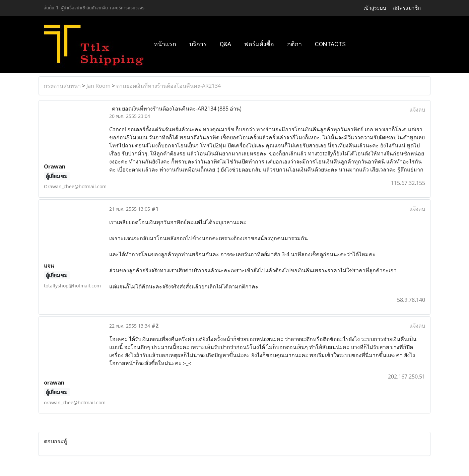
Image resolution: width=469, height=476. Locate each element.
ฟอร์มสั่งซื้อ (259, 44)
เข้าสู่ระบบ (375, 8)
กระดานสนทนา (62, 86)
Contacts (330, 44)
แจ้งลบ (417, 110)
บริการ (198, 44)
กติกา (294, 44)
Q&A (225, 44)
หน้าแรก (165, 44)
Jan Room (98, 86)
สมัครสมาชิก (407, 8)
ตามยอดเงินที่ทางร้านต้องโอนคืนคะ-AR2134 (169, 86)
